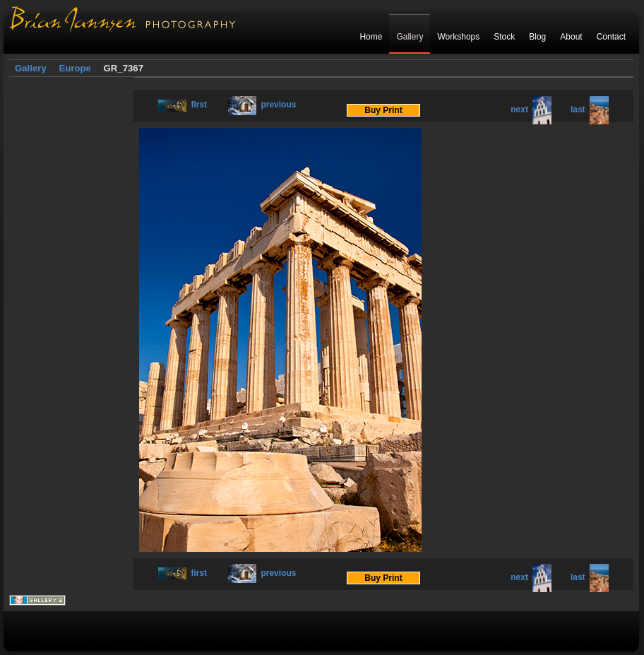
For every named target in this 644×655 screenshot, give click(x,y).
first (183, 105)
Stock (504, 37)
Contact (611, 37)
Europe (74, 68)
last (590, 110)
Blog (537, 37)
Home (371, 37)
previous (262, 105)
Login (615, 69)
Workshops (458, 37)
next (531, 110)
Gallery (410, 37)
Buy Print (383, 110)
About (571, 37)
